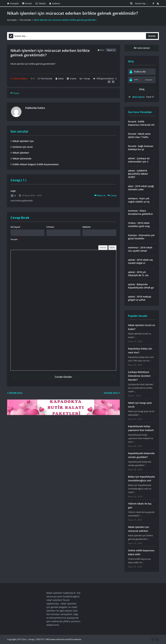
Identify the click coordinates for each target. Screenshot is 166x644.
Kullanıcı (55, 3)
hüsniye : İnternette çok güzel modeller (141, 237)
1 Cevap (85, 78)
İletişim (41, 3)
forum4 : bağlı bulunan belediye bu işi (141, 148)
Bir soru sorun (142, 48)
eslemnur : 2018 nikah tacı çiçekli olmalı (140, 249)
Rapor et (111, 50)
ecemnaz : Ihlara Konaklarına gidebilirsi (140, 212)
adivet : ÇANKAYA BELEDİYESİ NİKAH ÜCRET (138, 174)
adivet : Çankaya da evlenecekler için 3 (139, 160)
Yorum (15, 239)
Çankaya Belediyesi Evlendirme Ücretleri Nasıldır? (139, 376)
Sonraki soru (112, 393)
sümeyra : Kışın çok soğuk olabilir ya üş (139, 200)
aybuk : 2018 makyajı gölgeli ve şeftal (140, 298)
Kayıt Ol (150, 97)
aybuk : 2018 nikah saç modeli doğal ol (140, 261)
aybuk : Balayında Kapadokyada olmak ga (141, 286)
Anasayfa (13, 3)
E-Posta (51, 227)
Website (86, 227)
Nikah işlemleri (20, 153)
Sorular (27, 3)
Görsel (103, 247)
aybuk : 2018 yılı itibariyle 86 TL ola (138, 274)
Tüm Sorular (25, 20)
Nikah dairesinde (21, 158)
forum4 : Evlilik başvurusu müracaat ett (141, 123)
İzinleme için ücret (22, 147)
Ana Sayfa (12, 20)
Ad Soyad (16, 227)
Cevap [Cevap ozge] (112, 195)
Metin (112, 247)
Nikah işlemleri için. (22, 141)
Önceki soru (15, 393)
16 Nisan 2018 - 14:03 (30, 195)
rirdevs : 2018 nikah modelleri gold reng (139, 225)
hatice (60, 78)
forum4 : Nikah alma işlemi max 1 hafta (139, 135)
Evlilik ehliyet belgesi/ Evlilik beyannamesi (35, 164)
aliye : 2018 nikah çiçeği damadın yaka (141, 188)
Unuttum (149, 80)
